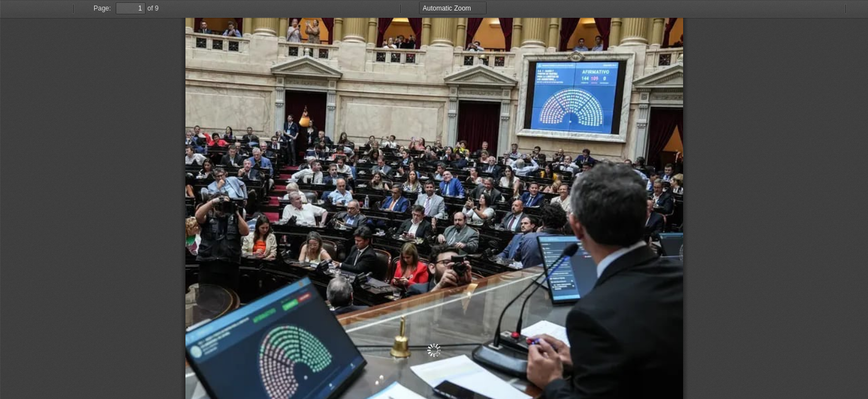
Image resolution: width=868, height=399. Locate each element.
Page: (102, 8)
